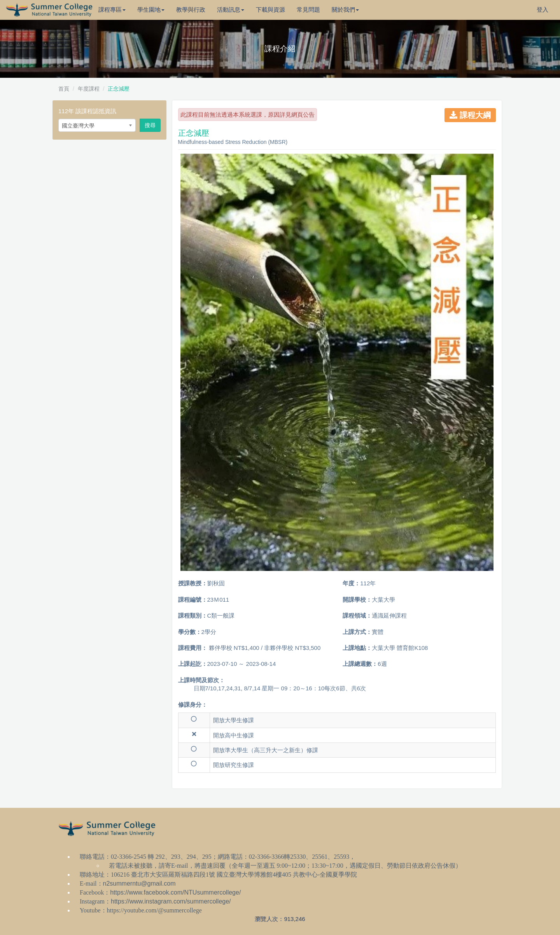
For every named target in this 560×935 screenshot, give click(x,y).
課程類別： (193, 615)
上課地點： (357, 648)
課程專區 (112, 10)
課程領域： (357, 615)
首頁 (64, 89)
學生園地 (151, 10)
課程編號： (193, 600)
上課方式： (357, 632)
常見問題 (308, 10)
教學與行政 (191, 10)
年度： (351, 583)
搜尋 (150, 125)
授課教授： (193, 583)
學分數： (190, 632)
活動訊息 (231, 10)
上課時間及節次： (201, 680)
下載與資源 (270, 10)
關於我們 (345, 10)
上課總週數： (360, 664)
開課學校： (357, 600)
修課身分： (193, 705)
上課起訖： (193, 664)
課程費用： (193, 648)
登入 (542, 10)
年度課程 (89, 89)
